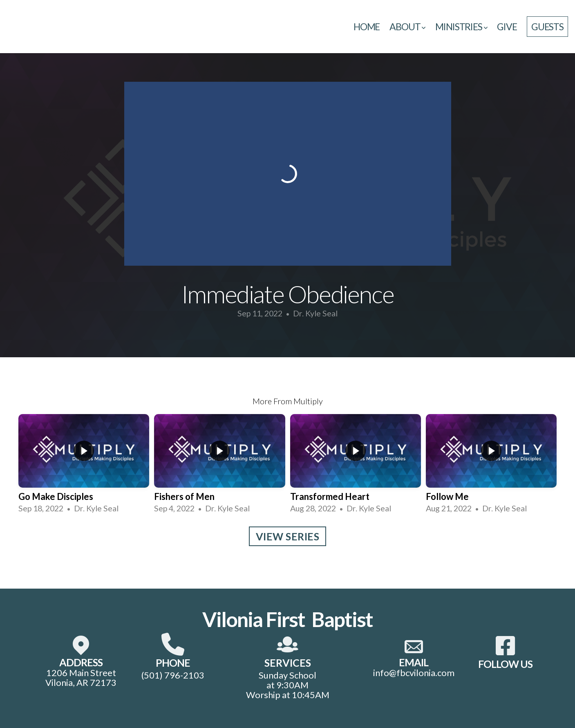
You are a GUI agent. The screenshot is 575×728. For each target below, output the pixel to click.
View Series (288, 536)
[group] (84, 464)
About (407, 27)
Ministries (461, 27)
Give (507, 27)
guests (547, 27)
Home (367, 27)
